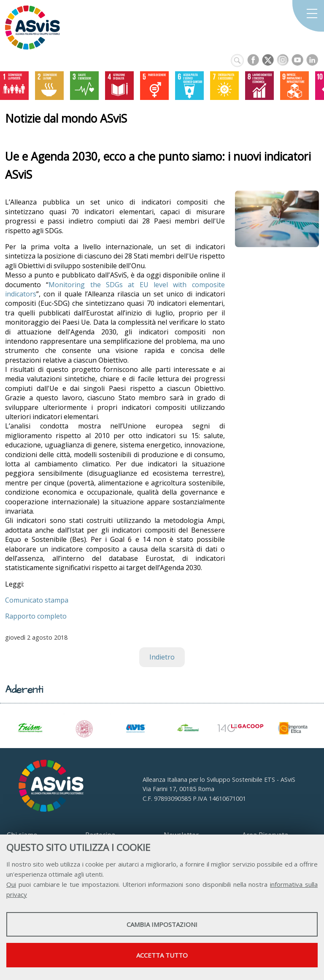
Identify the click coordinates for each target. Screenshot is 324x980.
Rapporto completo (36, 616)
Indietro (162, 657)
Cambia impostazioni (162, 924)
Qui (11, 884)
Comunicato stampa (37, 600)
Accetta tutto (162, 955)
